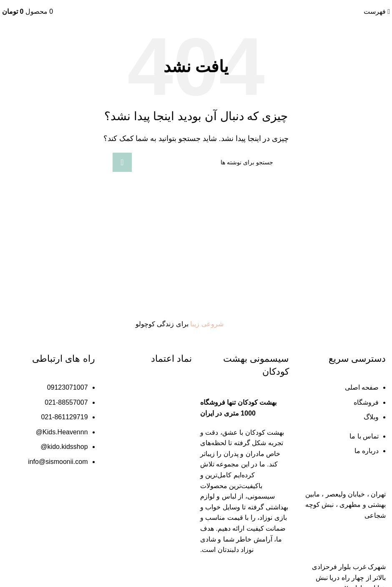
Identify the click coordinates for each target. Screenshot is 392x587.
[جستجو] (196, 162)
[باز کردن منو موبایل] (377, 11)
